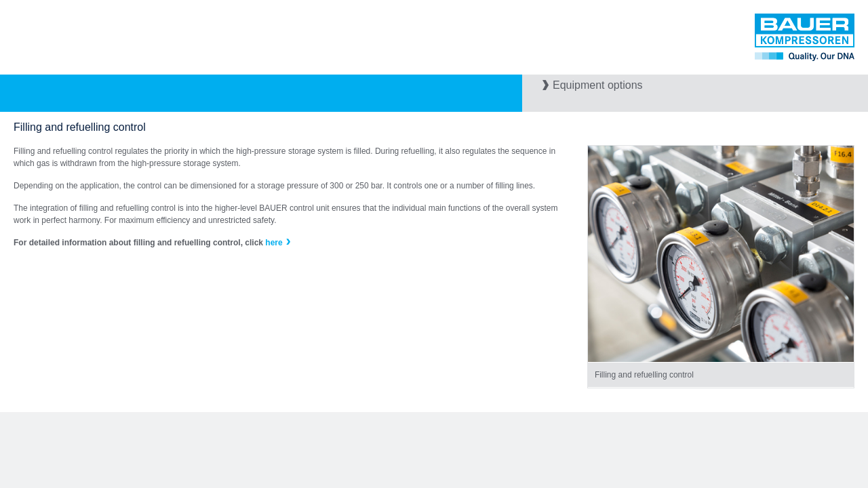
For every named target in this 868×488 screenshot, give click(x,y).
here (274, 243)
